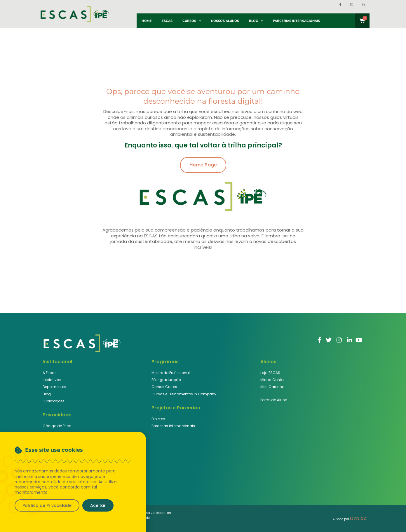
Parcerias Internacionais (296, 21)
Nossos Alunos (225, 21)
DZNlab (358, 518)
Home (147, 21)
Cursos (192, 21)
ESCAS (167, 21)
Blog (256, 21)
